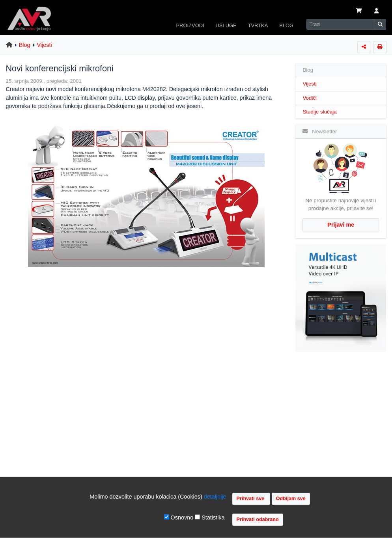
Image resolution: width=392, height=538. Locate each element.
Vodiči (310, 98)
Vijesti (45, 45)
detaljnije (215, 497)
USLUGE (226, 25)
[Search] (341, 24)
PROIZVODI (190, 25)
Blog (25, 45)
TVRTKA (258, 25)
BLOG (286, 25)
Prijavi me (341, 225)
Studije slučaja (319, 112)
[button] (376, 11)
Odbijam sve (291, 499)
